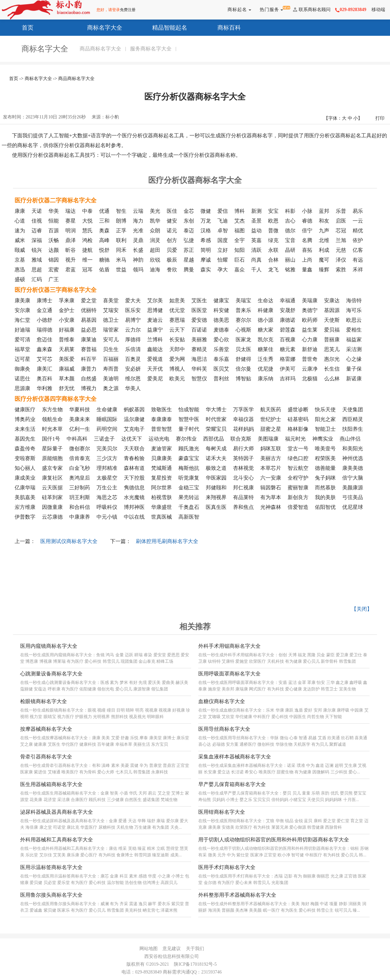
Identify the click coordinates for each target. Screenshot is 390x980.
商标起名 (238, 10)
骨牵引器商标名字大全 (46, 757)
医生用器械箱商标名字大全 (51, 784)
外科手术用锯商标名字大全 (229, 646)
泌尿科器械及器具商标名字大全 (57, 812)
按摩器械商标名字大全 (46, 729)
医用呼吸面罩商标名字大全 (229, 674)
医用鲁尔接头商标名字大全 (51, 895)
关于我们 (195, 949)
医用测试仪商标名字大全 (69, 541)
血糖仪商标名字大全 (222, 701)
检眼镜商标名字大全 (44, 701)
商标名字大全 (97, 27)
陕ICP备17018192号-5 (195, 964)
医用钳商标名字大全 (222, 812)
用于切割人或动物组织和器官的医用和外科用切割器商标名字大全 (274, 840)
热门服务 (270, 10)
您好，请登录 (108, 10)
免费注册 (128, 10)
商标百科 (221, 27)
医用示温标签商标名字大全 (51, 867)
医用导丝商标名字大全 (224, 729)
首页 (20, 27)
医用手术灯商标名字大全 (227, 867)
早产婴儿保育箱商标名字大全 (232, 784)
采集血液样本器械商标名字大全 (235, 757)
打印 (380, 118)
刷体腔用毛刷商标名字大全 (167, 541)
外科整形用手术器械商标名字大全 (237, 895)
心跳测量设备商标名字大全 (51, 674)
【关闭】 (362, 609)
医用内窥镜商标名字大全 (49, 646)
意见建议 (172, 949)
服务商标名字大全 (151, 49)
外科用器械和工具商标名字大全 (57, 840)
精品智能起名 (162, 27)
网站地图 (149, 949)
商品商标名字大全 (100, 49)
